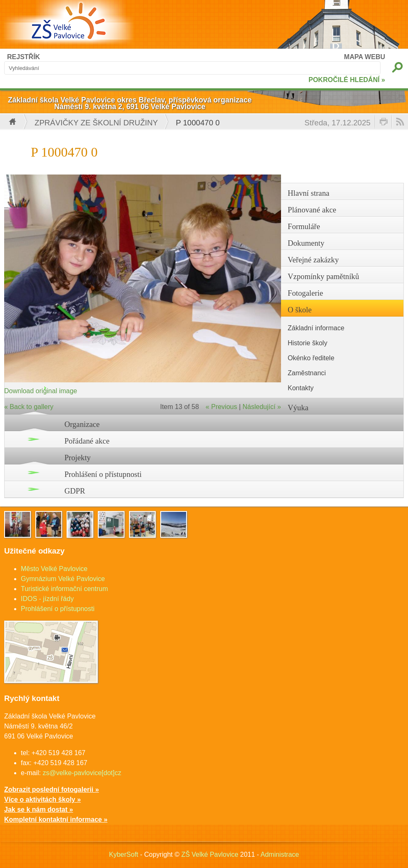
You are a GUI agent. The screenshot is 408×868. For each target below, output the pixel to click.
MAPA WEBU (364, 57)
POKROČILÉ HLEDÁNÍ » (347, 80)
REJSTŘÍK (24, 57)
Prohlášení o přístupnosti (103, 474)
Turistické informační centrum (64, 589)
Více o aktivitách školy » (42, 799)
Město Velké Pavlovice (54, 569)
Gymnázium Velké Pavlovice (63, 579)
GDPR (75, 491)
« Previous (221, 407)
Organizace (82, 424)
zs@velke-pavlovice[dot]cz (82, 773)
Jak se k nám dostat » (39, 809)
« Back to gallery (29, 407)
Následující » (262, 407)
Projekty (78, 458)
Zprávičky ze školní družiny (96, 123)
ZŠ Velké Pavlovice (210, 854)
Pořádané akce (87, 441)
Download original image (41, 391)
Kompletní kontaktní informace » (56, 819)
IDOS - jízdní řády (47, 599)
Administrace (280, 854)
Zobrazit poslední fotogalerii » (52, 789)
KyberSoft (124, 854)
